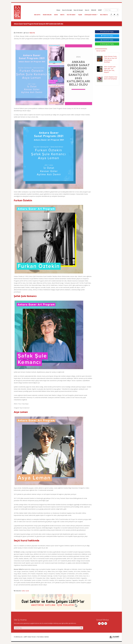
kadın (56, 15)
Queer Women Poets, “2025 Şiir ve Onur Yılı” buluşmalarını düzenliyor (111, 59)
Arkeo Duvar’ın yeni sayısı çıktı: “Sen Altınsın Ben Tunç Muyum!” (110, 69)
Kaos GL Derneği (67, 10)
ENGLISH (94, 10)
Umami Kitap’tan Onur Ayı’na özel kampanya (111, 78)
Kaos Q (87, 10)
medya (62, 15)
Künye (58, 10)
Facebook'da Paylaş (107, 32)
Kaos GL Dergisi (78, 10)
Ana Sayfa (37, 15)
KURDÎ (100, 10)
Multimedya (104, 15)
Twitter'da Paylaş (107, 36)
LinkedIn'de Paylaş (107, 40)
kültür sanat (71, 15)
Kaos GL (32, 33)
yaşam (80, 15)
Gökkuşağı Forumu (90, 15)
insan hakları (47, 15)
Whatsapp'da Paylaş (107, 44)
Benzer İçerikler (101, 51)
